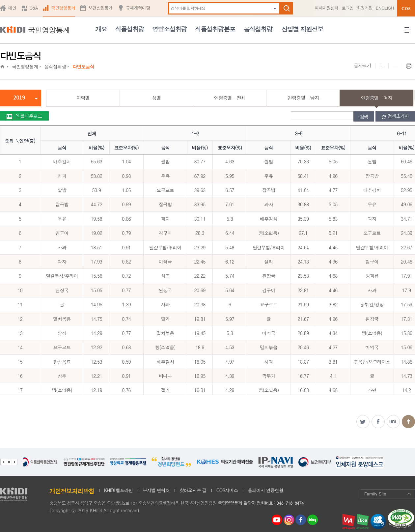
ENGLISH (385, 8)
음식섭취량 (258, 29)
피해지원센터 (326, 8)
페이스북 (378, 422)
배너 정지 (9, 462)
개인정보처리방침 (72, 491)
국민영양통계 (63, 8)
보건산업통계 (100, 8)
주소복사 (393, 422)
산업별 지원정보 (302, 29)
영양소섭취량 (169, 29)
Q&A (34, 8)
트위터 (363, 422)
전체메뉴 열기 (410, 32)
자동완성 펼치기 (275, 8)
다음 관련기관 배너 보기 (14, 462)
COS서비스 (227, 490)
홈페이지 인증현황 (265, 490)
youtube (277, 518)
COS (406, 8)
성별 (156, 98)
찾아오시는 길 (193, 490)
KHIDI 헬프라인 (118, 490)
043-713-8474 (290, 503)
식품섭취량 (129, 29)
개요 (101, 29)
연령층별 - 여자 (376, 98)
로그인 (347, 8)
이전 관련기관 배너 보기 (3, 462)
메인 (12, 8)
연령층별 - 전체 (230, 98)
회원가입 (365, 8)
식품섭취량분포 (215, 29)
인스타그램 (290, 520)
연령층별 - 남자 (303, 98)
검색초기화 (395, 116)
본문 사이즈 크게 (382, 66)
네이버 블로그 (313, 520)
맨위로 (408, 422)
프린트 (408, 66)
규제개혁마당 (138, 8)
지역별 (83, 98)
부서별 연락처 (156, 490)
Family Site (388, 494)
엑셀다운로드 (24, 116)
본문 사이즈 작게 (395, 66)
